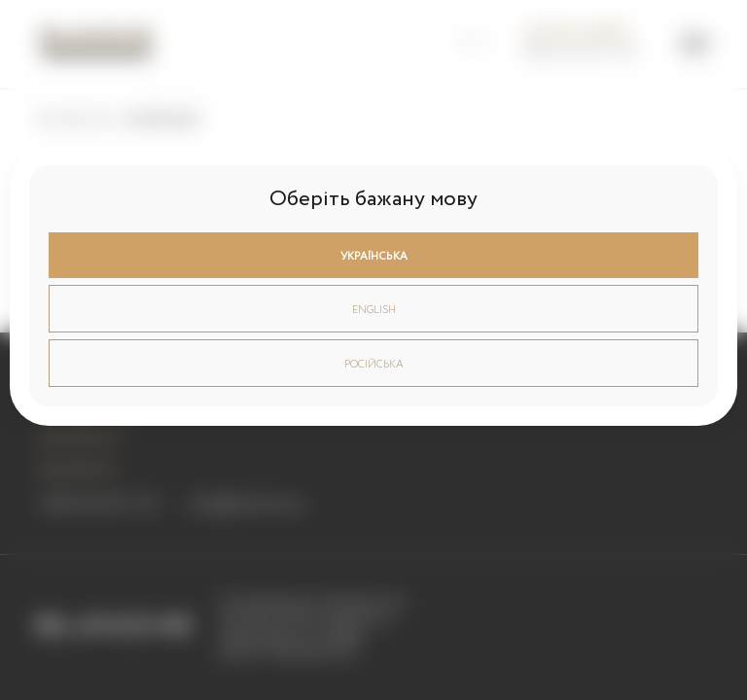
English (374, 310)
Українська (374, 257)
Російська (374, 365)
